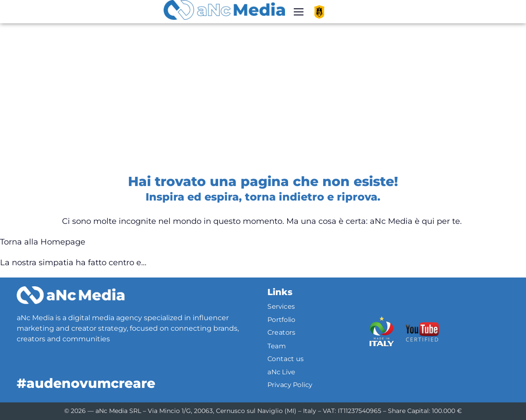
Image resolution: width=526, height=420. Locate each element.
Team (277, 346)
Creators (281, 333)
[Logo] (71, 295)
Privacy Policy (290, 385)
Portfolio (281, 320)
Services (281, 307)
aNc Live (281, 372)
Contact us (286, 359)
